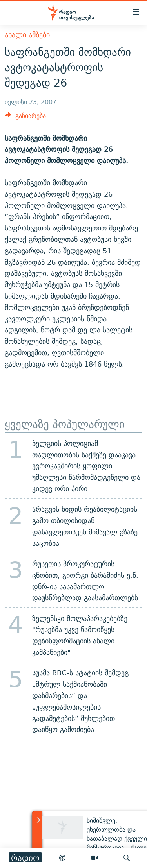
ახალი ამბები (27, 35)
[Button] (25, 118)
